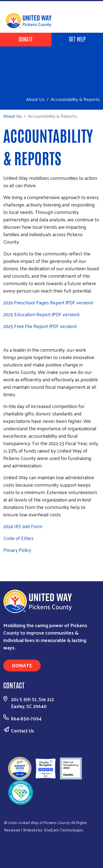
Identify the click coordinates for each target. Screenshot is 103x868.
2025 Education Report (27, 314)
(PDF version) (63, 326)
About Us (35, 99)
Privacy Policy (17, 550)
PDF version (79, 302)
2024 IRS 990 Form (23, 526)
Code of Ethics (18, 538)
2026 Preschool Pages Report (34, 302)
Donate (26, 39)
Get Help (77, 39)
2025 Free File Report (26, 326)
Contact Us (23, 731)
